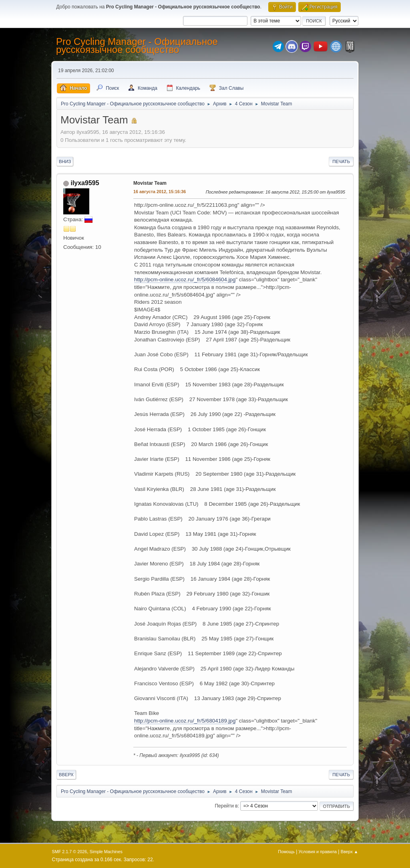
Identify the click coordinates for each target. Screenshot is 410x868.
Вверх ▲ (350, 852)
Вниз (65, 161)
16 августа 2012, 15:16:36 (160, 192)
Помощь (286, 852)
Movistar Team (150, 183)
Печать (341, 161)
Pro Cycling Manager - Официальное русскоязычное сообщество (137, 45)
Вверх (66, 775)
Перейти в (226, 806)
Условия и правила (318, 852)
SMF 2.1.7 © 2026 (70, 852)
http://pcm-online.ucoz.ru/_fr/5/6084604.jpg (185, 280)
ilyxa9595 (85, 183)
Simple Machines (106, 852)
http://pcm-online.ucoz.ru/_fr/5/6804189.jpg (185, 721)
